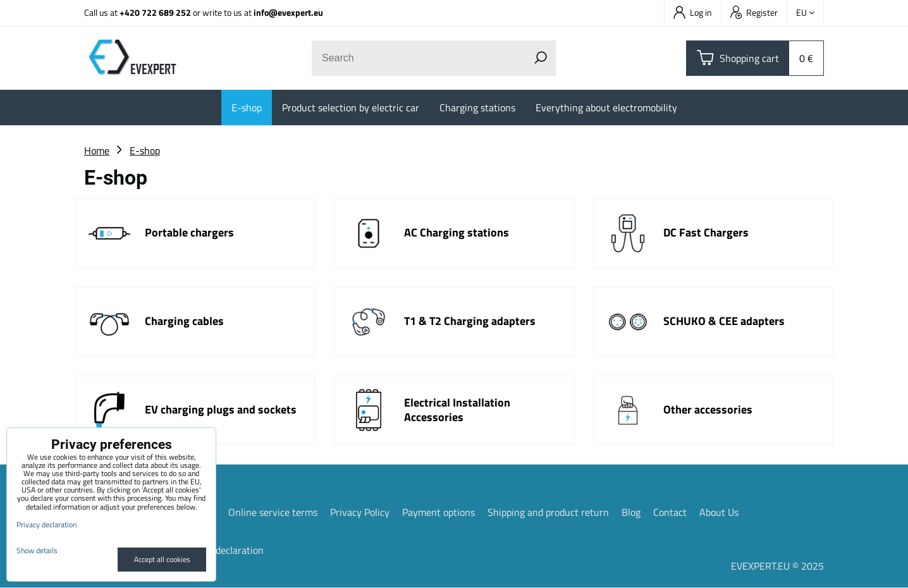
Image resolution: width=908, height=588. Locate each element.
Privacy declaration (223, 550)
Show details (37, 550)
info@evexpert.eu (288, 12)
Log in (693, 12)
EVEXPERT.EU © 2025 (777, 566)
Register (754, 12)
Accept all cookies (162, 559)
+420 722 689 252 (155, 12)
